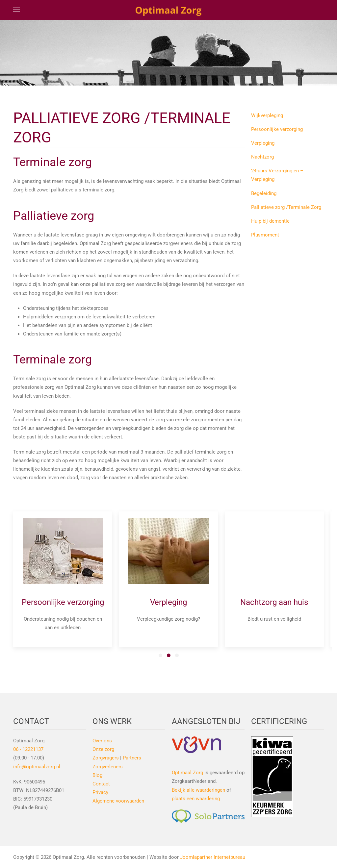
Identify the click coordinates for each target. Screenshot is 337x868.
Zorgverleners (108, 767)
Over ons (102, 741)
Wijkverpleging (267, 115)
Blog (97, 775)
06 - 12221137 (28, 749)
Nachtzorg (262, 157)
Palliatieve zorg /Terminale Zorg (286, 207)
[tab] (160, 655)
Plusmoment (265, 235)
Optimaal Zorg (187, 773)
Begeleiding (264, 193)
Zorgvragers (106, 758)
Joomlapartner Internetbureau (213, 857)
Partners (132, 758)
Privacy (100, 792)
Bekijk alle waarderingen (198, 790)
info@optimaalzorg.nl (37, 767)
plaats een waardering (196, 799)
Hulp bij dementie (270, 221)
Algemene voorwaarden (118, 801)
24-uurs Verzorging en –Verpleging (277, 175)
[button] (16, 10)
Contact (101, 784)
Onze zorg (103, 749)
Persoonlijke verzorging (277, 129)
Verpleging (263, 143)
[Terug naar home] (168, 10)
